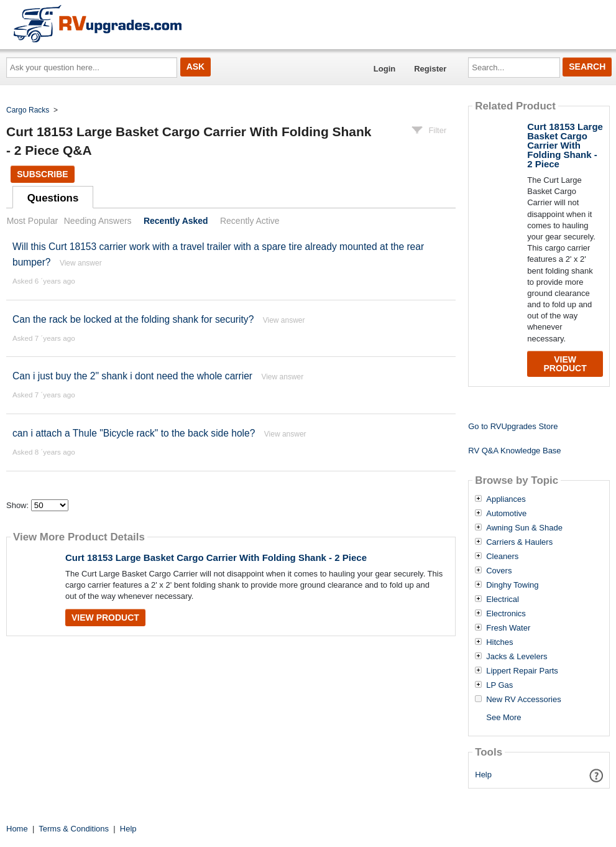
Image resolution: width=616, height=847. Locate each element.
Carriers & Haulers (519, 542)
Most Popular (32, 221)
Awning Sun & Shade (524, 528)
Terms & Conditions (74, 829)
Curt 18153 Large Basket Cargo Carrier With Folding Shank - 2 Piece (216, 558)
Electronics (506, 614)
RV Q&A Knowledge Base (514, 451)
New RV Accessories (523, 700)
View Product (105, 618)
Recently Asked (176, 221)
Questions (53, 198)
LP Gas (499, 685)
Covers (499, 571)
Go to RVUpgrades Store (513, 426)
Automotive (506, 514)
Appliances (506, 499)
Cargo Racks (28, 110)
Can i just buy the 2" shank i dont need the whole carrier (132, 376)
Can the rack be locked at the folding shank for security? (133, 319)
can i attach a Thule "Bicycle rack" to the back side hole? (134, 433)
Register (430, 69)
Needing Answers (98, 221)
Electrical (503, 599)
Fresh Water (508, 628)
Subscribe (42, 174)
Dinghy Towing (512, 585)
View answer (81, 263)
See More (503, 717)
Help (483, 775)
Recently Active (250, 221)
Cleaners (502, 557)
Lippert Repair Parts (522, 671)
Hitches (499, 642)
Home (17, 829)
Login (384, 69)
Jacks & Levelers (517, 657)
